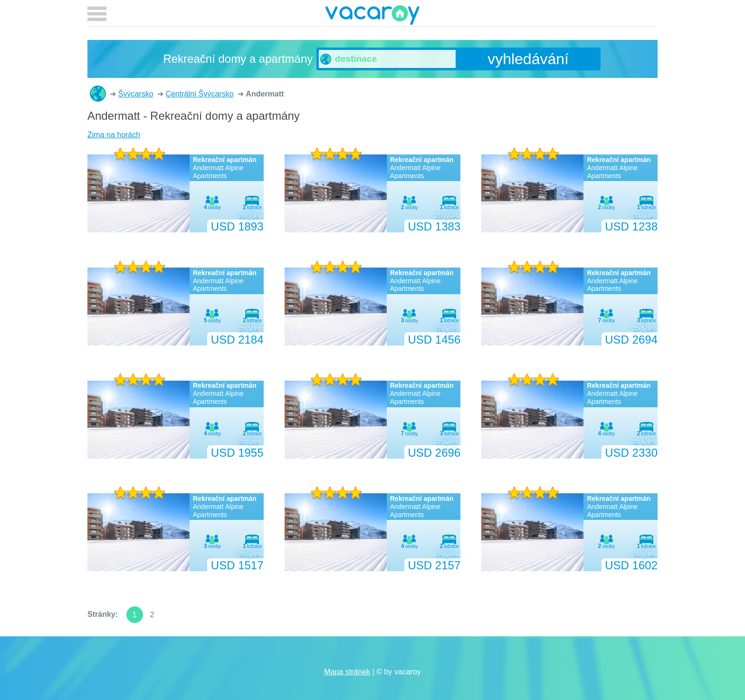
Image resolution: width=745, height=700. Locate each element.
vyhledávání (528, 59)
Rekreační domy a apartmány (98, 94)
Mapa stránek (347, 672)
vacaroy (372, 17)
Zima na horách (114, 135)
